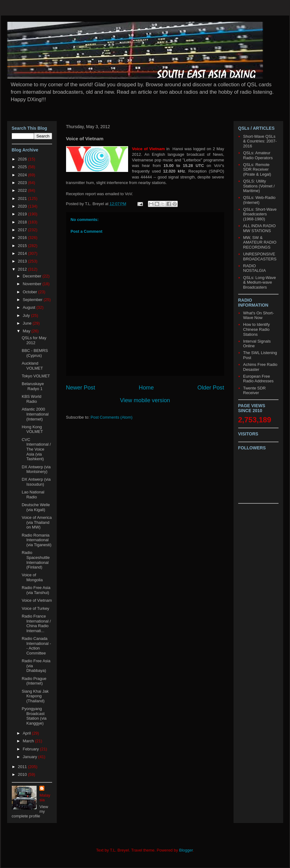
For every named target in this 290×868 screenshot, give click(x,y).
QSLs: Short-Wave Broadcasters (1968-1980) (260, 214)
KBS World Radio (31, 399)
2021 (23, 198)
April (27, 733)
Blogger (186, 850)
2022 (23, 190)
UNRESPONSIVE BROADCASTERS (260, 256)
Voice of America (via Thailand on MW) (37, 522)
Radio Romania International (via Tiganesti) (37, 540)
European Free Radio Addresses (258, 379)
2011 (23, 767)
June (28, 323)
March (29, 741)
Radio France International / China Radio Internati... (36, 623)
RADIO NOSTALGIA (254, 268)
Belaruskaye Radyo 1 (33, 386)
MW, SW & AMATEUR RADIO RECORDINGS (260, 242)
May (27, 331)
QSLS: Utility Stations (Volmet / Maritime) (259, 186)
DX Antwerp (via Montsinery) (36, 469)
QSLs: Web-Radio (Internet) (259, 200)
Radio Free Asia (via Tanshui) (36, 590)
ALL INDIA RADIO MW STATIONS (259, 228)
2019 (23, 214)
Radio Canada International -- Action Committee (36, 646)
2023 (23, 183)
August (29, 307)
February (31, 749)
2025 (23, 167)
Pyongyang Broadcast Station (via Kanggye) (34, 716)
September (33, 300)
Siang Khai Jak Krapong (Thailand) (35, 696)
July (27, 315)
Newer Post (81, 388)
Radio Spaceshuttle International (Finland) (36, 560)
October (30, 292)
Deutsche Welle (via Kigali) (36, 507)
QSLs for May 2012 (34, 340)
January (30, 757)
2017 (23, 230)
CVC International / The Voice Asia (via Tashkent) (36, 449)
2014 (23, 253)
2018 (23, 222)
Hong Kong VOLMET (32, 429)
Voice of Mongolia (32, 577)
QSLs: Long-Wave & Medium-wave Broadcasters (260, 282)
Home (146, 388)
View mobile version (145, 400)
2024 (23, 175)
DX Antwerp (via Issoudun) (36, 482)
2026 (23, 159)
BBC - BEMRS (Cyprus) (35, 353)
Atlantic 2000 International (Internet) (35, 414)
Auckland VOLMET (32, 366)
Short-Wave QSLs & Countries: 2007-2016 (260, 141)
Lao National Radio (33, 495)
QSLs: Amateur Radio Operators (258, 155)
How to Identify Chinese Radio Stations (257, 329)
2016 (23, 238)
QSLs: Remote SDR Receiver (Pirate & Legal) (257, 169)
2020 (23, 206)
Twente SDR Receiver (254, 391)
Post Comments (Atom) (112, 417)
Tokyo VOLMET (36, 376)
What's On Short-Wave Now (259, 315)
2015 (23, 246)
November (33, 284)
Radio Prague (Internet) (34, 681)
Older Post (211, 388)
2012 (23, 269)
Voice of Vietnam (37, 600)
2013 (23, 261)
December (33, 276)
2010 (23, 774)
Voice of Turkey (36, 608)
